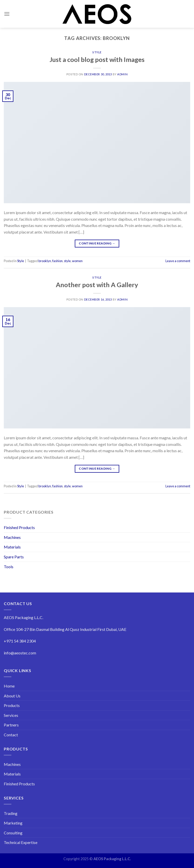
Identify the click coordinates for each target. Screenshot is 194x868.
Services (11, 715)
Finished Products (19, 527)
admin (122, 74)
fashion (57, 261)
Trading (11, 813)
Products (12, 705)
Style (97, 52)
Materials (12, 547)
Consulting (13, 833)
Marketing (13, 823)
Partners (11, 725)
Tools (9, 567)
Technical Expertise (21, 842)
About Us (12, 696)
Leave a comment (178, 261)
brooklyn (45, 261)
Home (9, 686)
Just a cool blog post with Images (97, 59)
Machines (12, 537)
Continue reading (97, 243)
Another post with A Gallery (97, 285)
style (67, 261)
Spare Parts (14, 557)
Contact (11, 735)
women (77, 261)
